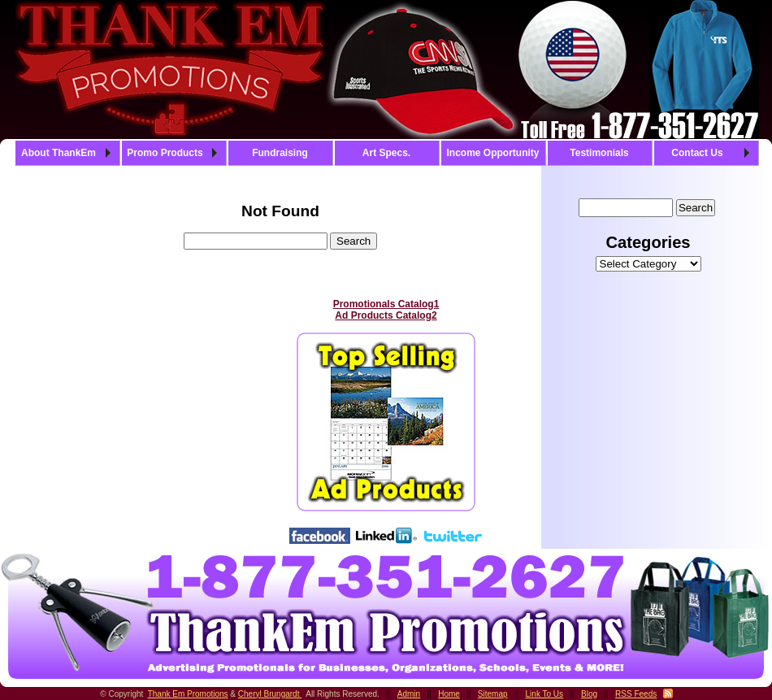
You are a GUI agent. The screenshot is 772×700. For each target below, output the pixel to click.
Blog (589, 694)
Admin (409, 694)
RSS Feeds (636, 694)
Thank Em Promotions (188, 694)
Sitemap (493, 694)
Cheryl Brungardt (270, 694)
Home (449, 694)
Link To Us (545, 694)
